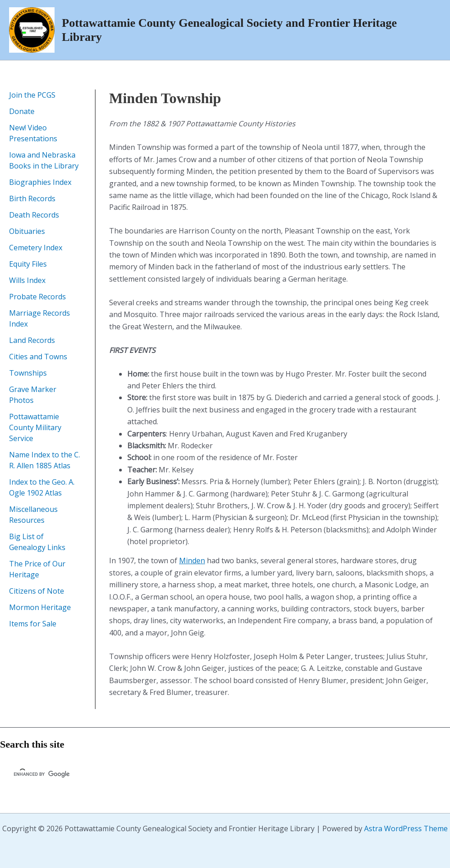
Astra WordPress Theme (406, 828)
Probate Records (37, 297)
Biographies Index (40, 182)
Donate (22, 111)
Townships (28, 373)
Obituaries (27, 231)
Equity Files (28, 264)
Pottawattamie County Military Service (35, 427)
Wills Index (27, 280)
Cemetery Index (36, 248)
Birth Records (32, 198)
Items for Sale (33, 624)
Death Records (34, 215)
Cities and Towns (38, 357)
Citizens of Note (37, 591)
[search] (96, 774)
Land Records (32, 340)
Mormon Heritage (40, 607)
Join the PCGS (32, 95)
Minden (192, 560)
